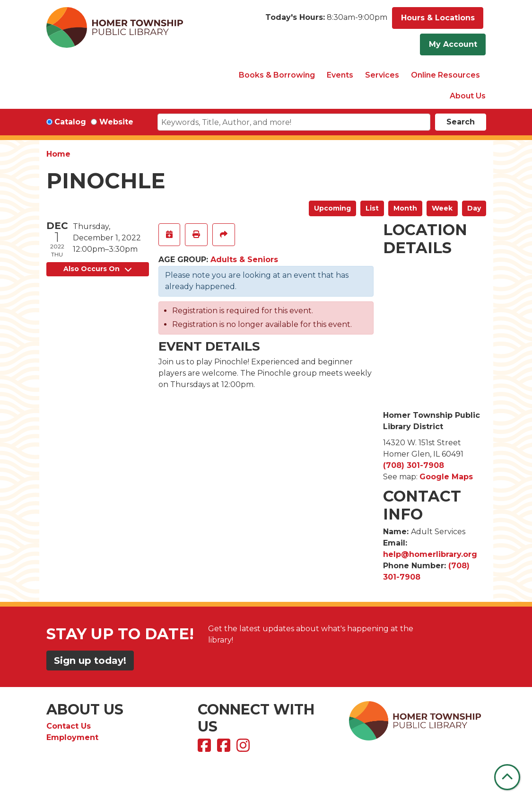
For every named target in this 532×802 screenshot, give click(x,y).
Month (405, 208)
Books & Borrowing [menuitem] (277, 75)
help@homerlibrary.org (430, 554)
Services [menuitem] (382, 75)
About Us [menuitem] (468, 96)
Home (58, 154)
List (372, 208)
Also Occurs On (97, 269)
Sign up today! (90, 661)
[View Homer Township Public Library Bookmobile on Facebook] (225, 748)
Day (474, 208)
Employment (72, 737)
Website (116, 122)
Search (461, 122)
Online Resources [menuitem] (445, 75)
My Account (453, 44)
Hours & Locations (438, 18)
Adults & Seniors (244, 260)
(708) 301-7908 (414, 465)
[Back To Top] (507, 777)
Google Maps (446, 477)
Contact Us (69, 726)
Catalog (70, 122)
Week (442, 208)
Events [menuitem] (340, 75)
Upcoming (332, 208)
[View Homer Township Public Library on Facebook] (205, 748)
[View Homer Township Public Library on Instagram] (244, 748)
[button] (326, 20)
